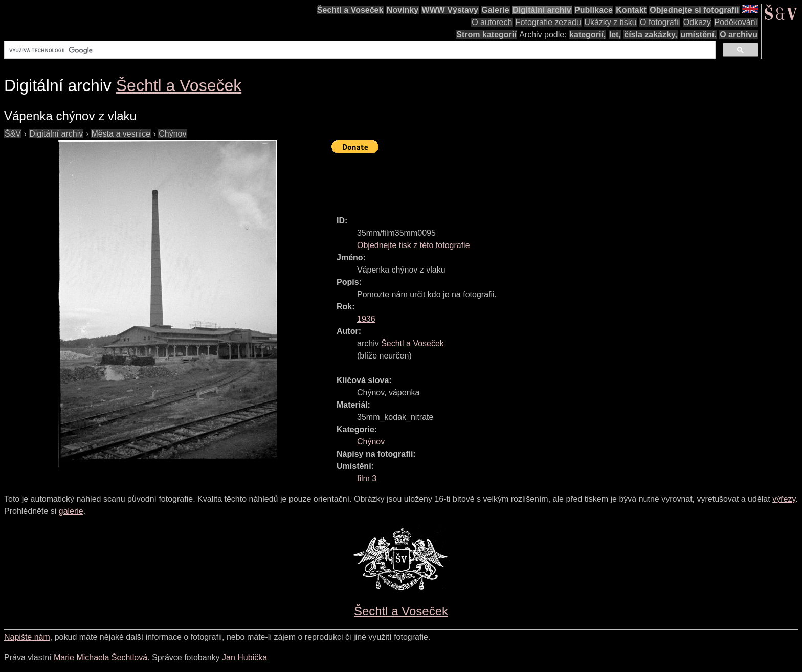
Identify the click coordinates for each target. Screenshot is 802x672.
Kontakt (631, 10)
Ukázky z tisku (610, 22)
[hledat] (359, 50)
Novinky (403, 10)
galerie (71, 511)
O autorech (492, 22)
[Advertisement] (518, 180)
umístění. (699, 35)
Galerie (495, 10)
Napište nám (27, 637)
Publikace (594, 10)
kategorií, (587, 35)
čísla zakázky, (651, 35)
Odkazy (697, 22)
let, (615, 35)
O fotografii (660, 22)
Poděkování (736, 22)
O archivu (739, 35)
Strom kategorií (486, 35)
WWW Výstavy (450, 10)
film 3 (367, 478)
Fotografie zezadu (548, 22)
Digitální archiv (542, 10)
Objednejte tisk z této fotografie (414, 245)
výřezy (784, 499)
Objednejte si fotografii (694, 10)
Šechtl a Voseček (350, 10)
